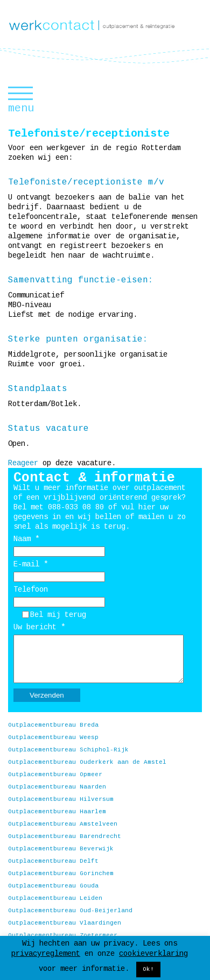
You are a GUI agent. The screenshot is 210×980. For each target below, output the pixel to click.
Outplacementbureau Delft (53, 861)
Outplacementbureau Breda (53, 725)
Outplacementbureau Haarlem (57, 812)
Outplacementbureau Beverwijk (61, 849)
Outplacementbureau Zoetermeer (63, 935)
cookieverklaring (153, 954)
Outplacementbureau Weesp (53, 737)
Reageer (23, 463)
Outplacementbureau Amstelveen (63, 824)
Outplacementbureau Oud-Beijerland (70, 911)
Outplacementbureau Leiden (55, 898)
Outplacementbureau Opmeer (55, 775)
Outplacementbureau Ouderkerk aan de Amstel (87, 762)
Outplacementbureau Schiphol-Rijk (68, 750)
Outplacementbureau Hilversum (61, 799)
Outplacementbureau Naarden (57, 787)
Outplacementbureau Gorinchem (61, 874)
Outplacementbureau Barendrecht (65, 836)
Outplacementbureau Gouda (53, 886)
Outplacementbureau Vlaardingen (65, 923)
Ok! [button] (148, 969)
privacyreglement (46, 954)
